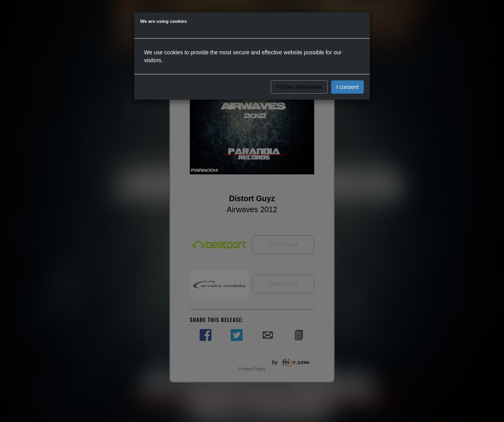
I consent (347, 87)
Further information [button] (299, 87)
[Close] (361, 28)
